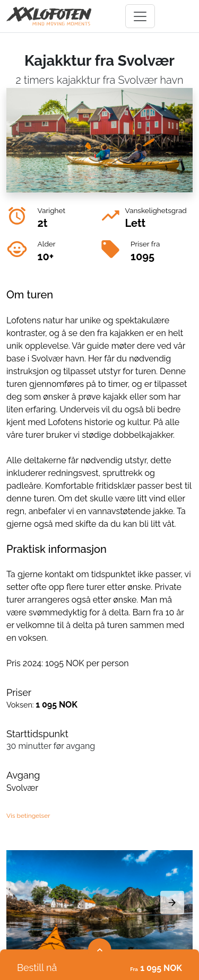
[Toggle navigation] (140, 16)
